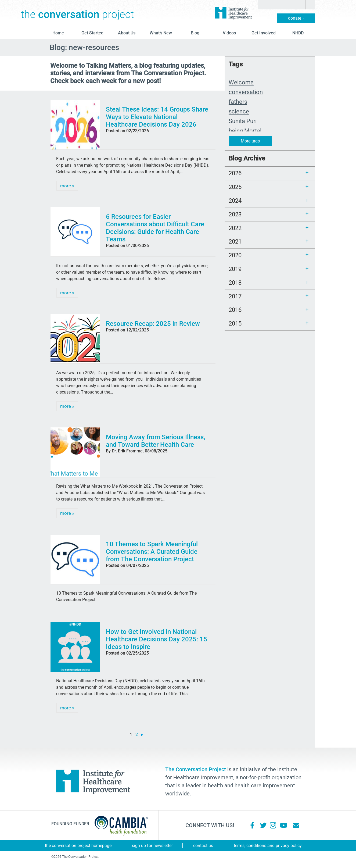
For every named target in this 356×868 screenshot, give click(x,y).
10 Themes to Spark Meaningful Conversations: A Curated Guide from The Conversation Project (152, 552)
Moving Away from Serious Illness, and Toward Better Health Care (155, 441)
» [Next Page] (142, 735)
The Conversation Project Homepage (78, 846)
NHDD (298, 33)
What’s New (161, 33)
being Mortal (245, 131)
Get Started (92, 33)
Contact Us (203, 846)
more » (67, 186)
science (239, 111)
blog (195, 33)
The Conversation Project (77, 13)
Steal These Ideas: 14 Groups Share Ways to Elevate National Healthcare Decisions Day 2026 (157, 117)
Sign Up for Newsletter (152, 846)
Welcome (241, 82)
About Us (127, 33)
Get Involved (264, 33)
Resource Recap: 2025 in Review (153, 324)
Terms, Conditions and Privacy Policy (268, 846)
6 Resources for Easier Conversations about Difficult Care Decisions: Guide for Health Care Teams (155, 228)
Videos (229, 33)
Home (58, 33)
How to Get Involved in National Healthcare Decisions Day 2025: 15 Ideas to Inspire (157, 639)
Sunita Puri (243, 121)
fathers (238, 102)
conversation (246, 92)
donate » (296, 18)
